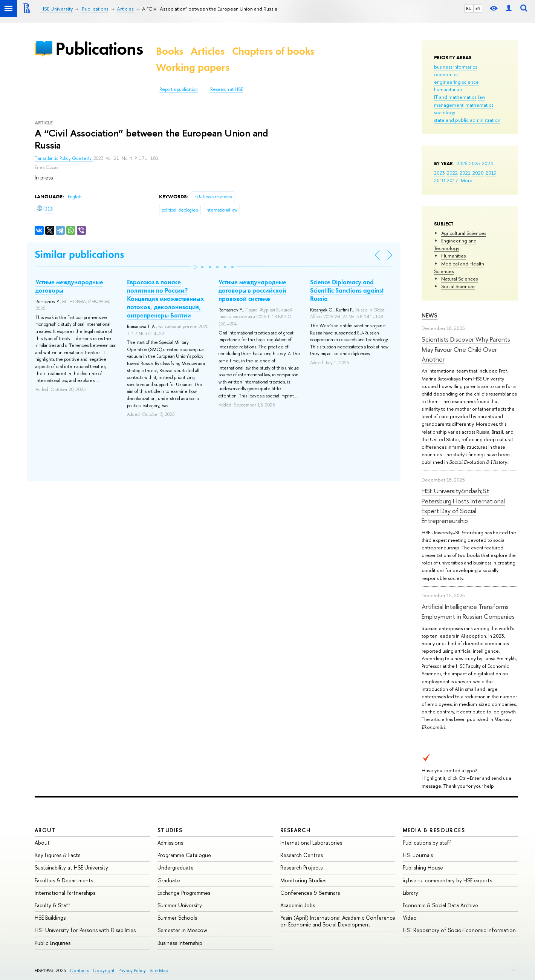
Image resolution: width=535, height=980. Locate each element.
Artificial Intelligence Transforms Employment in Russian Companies (468, 611)
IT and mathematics (455, 97)
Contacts (79, 970)
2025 (475, 163)
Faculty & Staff (53, 905)
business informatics (456, 67)
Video (410, 918)
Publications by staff (427, 843)
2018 (439, 180)
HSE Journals (418, 855)
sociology (445, 112)
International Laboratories (311, 843)
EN (478, 8)
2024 (488, 163)
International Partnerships (65, 893)
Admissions (170, 843)
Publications (99, 48)
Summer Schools (177, 918)
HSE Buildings (50, 918)
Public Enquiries (53, 943)
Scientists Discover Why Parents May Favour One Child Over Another (466, 349)
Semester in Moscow (182, 930)
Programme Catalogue (184, 855)
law (482, 97)
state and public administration (467, 120)
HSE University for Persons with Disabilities (85, 930)
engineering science (456, 82)
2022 (452, 173)
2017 (452, 180)
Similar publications (79, 254)
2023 (439, 173)
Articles (208, 51)
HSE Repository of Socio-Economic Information (459, 930)
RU (469, 8)
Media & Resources (434, 830)
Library (410, 893)
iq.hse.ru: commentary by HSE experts (447, 880)
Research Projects (301, 867)
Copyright (104, 970)
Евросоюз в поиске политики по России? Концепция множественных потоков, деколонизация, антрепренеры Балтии (166, 299)
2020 (478, 173)
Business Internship (180, 943)
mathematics (479, 105)
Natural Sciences (459, 279)
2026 (462, 163)
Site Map (159, 970)
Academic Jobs (298, 905)
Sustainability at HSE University (71, 867)
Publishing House (423, 867)
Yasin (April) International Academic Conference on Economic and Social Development (338, 921)
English (75, 197)
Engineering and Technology (455, 244)
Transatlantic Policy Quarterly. (64, 158)
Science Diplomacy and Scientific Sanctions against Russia (347, 290)
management (449, 105)
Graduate (169, 880)
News (430, 315)
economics (446, 74)
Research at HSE (227, 89)
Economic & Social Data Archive (440, 905)
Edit (515, 969)
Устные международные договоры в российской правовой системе (252, 290)
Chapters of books (273, 51)
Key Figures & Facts (57, 855)
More (467, 180)
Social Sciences (458, 286)
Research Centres (302, 855)
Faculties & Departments (64, 880)
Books (170, 51)
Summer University (180, 905)
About (45, 830)
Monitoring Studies (303, 880)
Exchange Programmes (184, 893)
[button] (195, 267)
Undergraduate (176, 867)
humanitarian (448, 89)
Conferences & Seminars (310, 893)
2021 (465, 173)
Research (296, 830)
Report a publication (179, 89)
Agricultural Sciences (464, 233)
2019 (491, 173)
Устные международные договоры (69, 286)
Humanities (453, 256)
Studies (170, 830)
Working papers (193, 67)
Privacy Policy (132, 970)
